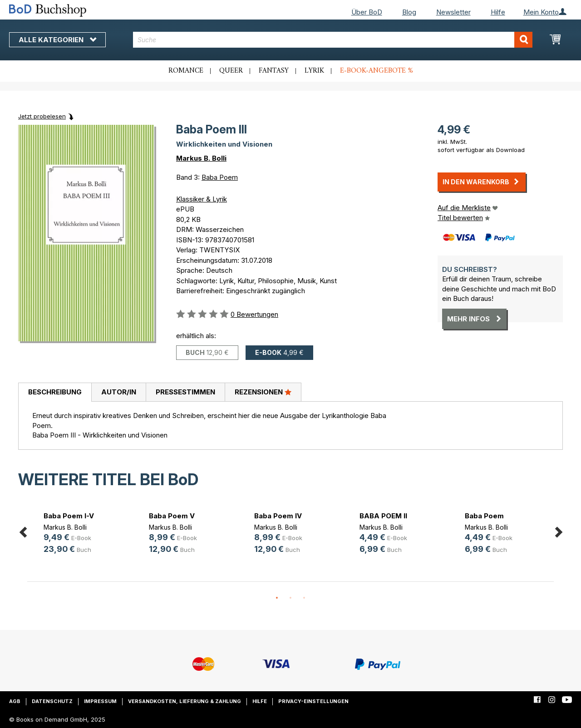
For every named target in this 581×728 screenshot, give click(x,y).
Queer (231, 71)
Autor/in (119, 392)
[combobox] (333, 40)
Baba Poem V (172, 516)
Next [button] (558, 530)
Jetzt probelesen (42, 116)
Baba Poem (220, 177)
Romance (186, 71)
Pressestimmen (185, 392)
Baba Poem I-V (69, 516)
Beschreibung (55, 392)
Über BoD (367, 12)
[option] (80, 534)
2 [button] (290, 598)
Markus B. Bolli (201, 158)
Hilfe (498, 12)
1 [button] (277, 598)
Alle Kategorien (57, 40)
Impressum (100, 701)
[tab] (55, 393)
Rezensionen (263, 392)
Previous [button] (23, 530)
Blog (409, 12)
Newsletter (453, 12)
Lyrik (314, 71)
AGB (15, 701)
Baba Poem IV (278, 516)
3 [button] (304, 598)
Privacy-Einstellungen (313, 701)
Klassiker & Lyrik (202, 199)
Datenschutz (52, 701)
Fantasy (274, 71)
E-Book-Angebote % (377, 71)
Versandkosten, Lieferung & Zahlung (185, 701)
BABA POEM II (383, 516)
